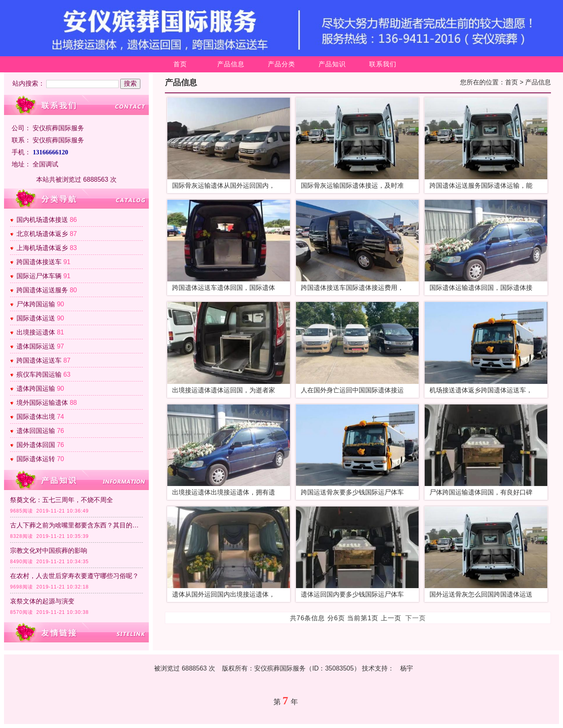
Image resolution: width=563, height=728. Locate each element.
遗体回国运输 (36, 431)
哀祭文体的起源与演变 (42, 601)
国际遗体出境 (36, 417)
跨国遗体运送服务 (42, 290)
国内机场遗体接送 (42, 220)
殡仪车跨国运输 (39, 374)
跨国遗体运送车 (39, 360)
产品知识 (332, 64)
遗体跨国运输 (36, 389)
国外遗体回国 (36, 445)
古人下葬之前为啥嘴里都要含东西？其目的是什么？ (76, 525)
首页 (180, 64)
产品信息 (231, 64)
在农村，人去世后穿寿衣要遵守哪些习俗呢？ (74, 576)
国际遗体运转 (36, 459)
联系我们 (383, 64)
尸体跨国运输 (36, 304)
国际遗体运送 (36, 318)
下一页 (416, 618)
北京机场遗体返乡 (42, 234)
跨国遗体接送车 (39, 262)
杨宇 (407, 668)
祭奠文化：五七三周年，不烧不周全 (62, 500)
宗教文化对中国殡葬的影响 (49, 551)
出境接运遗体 (36, 332)
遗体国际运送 (36, 346)
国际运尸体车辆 (39, 276)
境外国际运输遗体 (42, 403)
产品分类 (281, 64)
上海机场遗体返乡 (42, 248)
